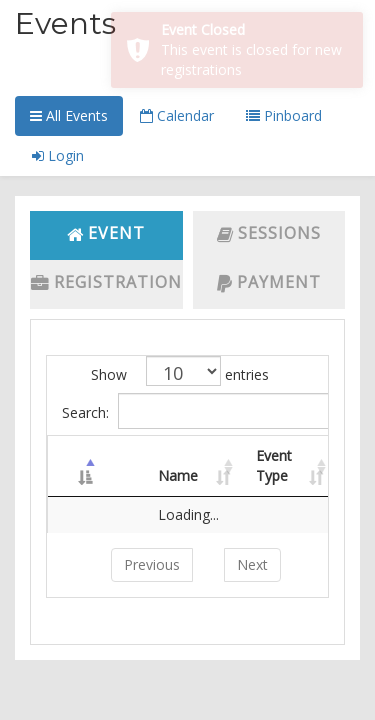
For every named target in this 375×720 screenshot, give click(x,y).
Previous (152, 564)
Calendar (177, 115)
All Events (69, 115)
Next (252, 564)
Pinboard (284, 115)
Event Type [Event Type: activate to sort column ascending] (274, 465)
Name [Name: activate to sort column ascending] (178, 475)
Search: (195, 411)
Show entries (180, 371)
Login (58, 155)
